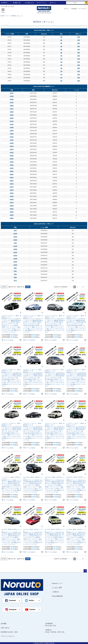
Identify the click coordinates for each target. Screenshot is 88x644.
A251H (15, 252)
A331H (15, 256)
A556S (12, 156)
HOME (2, 16)
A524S (12, 146)
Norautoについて (57, 583)
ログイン (67, 9)
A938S (12, 190)
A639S (12, 162)
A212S (12, 121)
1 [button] (72, 287)
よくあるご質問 (57, 588)
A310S (12, 137)
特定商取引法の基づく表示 (9, 632)
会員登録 (74, 9)
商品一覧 (17, 3)
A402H (15, 265)
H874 (15, 231)
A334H (15, 246)
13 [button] (83, 287)
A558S (12, 159)
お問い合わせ (5, 628)
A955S (12, 212)
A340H (15, 262)
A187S (12, 109)
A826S (12, 165)
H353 (15, 274)
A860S (12, 174)
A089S (12, 106)
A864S (12, 181)
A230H (15, 249)
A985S (12, 218)
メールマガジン (83, 9)
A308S (12, 134)
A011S (12, 93)
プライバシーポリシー (8, 636)
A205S (12, 112)
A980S (12, 215)
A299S (12, 131)
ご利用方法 (55, 592)
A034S (12, 96)
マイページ (41, 3)
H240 (15, 243)
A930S (12, 184)
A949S (12, 209)
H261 (15, 268)
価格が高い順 (21, 287)
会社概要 (4, 624)
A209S (12, 118)
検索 (86, 3)
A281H (15, 237)
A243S (12, 124)
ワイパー (8, 16)
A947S (12, 203)
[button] (70, 287)
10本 (78, 37)
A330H (15, 234)
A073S (12, 103)
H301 (15, 271)
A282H (15, 240)
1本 (61, 37)
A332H (15, 259)
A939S (12, 193)
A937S (12, 187)
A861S (12, 178)
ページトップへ (85, 571)
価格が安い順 (12, 287)
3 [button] (77, 287)
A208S (12, 115)
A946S (12, 199)
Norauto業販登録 (57, 596)
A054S (12, 99)
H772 (15, 281)
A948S (12, 206)
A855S (12, 171)
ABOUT (4, 3)
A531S (12, 149)
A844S (12, 168)
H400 (15, 277)
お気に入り (29, 3)
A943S (12, 196)
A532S (12, 153)
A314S (12, 140)
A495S (12, 143)
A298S (12, 128)
